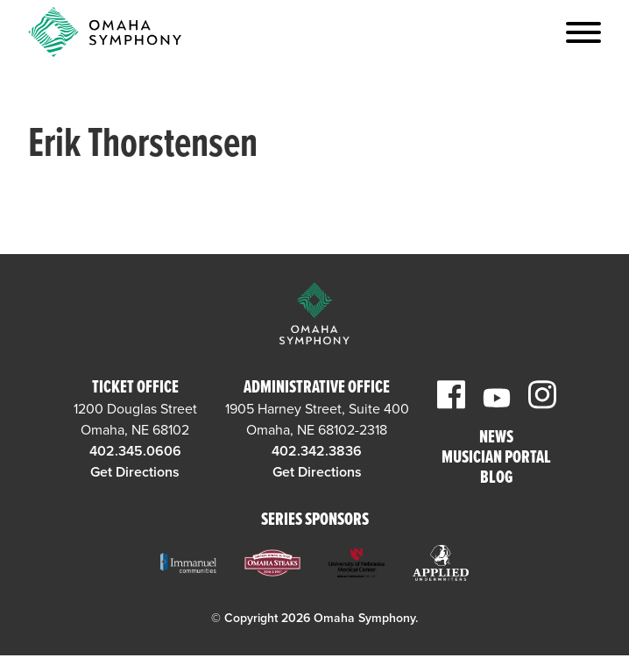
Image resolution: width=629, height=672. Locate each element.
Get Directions (135, 472)
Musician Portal (496, 459)
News (496, 439)
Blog (496, 479)
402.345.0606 (135, 451)
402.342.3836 (317, 451)
